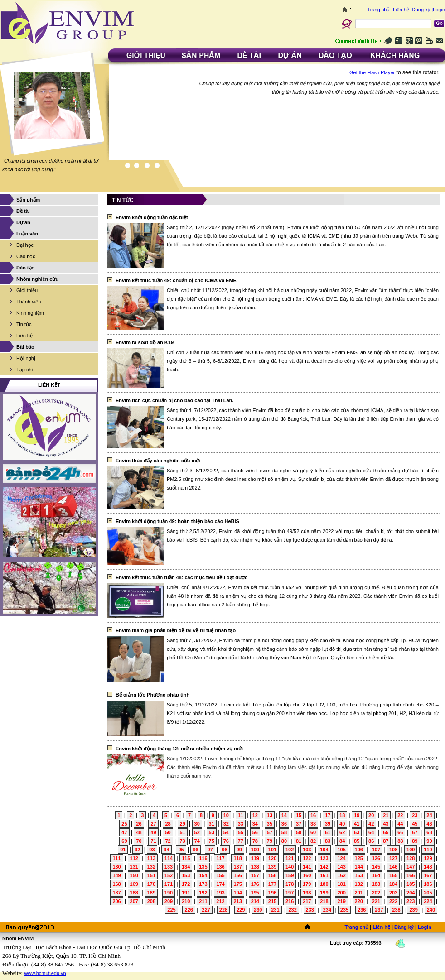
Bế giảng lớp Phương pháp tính (152, 695)
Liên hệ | (402, 10)
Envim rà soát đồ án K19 (145, 342)
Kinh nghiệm (30, 313)
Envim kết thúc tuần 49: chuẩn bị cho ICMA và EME (176, 280)
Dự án (23, 222)
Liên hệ (24, 336)
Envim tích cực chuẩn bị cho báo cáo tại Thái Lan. (174, 400)
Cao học (26, 256)
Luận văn (27, 234)
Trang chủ (378, 10)
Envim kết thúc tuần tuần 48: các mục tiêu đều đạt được (181, 577)
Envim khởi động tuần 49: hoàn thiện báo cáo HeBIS (177, 521)
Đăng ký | (422, 10)
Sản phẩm (28, 200)
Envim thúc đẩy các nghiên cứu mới (158, 461)
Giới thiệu (27, 290)
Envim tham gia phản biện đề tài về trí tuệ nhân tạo (176, 630)
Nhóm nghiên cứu (37, 279)
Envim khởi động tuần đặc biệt (152, 217)
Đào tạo (25, 268)
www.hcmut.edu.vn (45, 973)
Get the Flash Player (372, 72)
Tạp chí (25, 370)
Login (439, 10)
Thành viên (29, 302)
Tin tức (24, 324)
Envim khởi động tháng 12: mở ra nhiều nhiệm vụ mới (179, 749)
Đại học (25, 245)
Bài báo (25, 347)
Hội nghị (26, 358)
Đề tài (23, 211)
